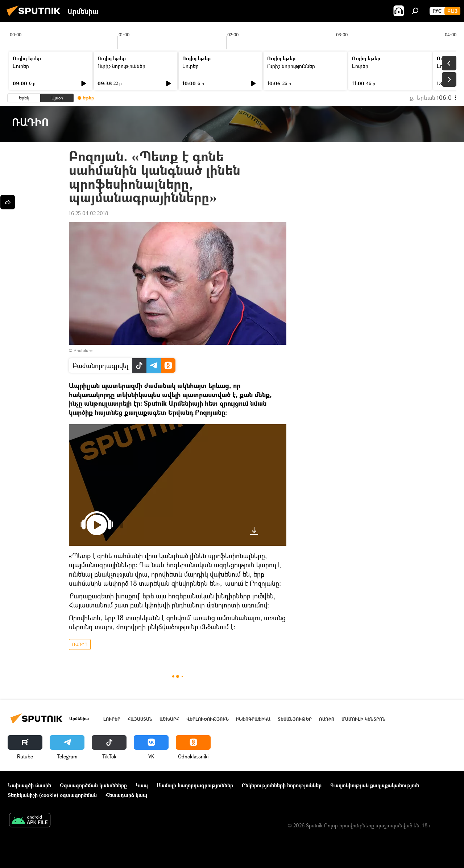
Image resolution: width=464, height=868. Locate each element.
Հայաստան (140, 719)
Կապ (142, 785)
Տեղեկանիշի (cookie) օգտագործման (52, 795)
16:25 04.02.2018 (89, 213)
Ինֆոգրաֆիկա (253, 719)
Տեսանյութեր (295, 719)
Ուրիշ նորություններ (121, 66)
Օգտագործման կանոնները (93, 785)
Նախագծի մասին (29, 785)
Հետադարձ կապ (126, 795)
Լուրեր (21, 66)
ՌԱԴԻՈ (80, 644)
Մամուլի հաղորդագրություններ (195, 785)
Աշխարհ (169, 719)
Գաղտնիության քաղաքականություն (375, 785)
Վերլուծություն (208, 719)
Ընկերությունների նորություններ (282, 785)
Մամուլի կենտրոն (363, 719)
